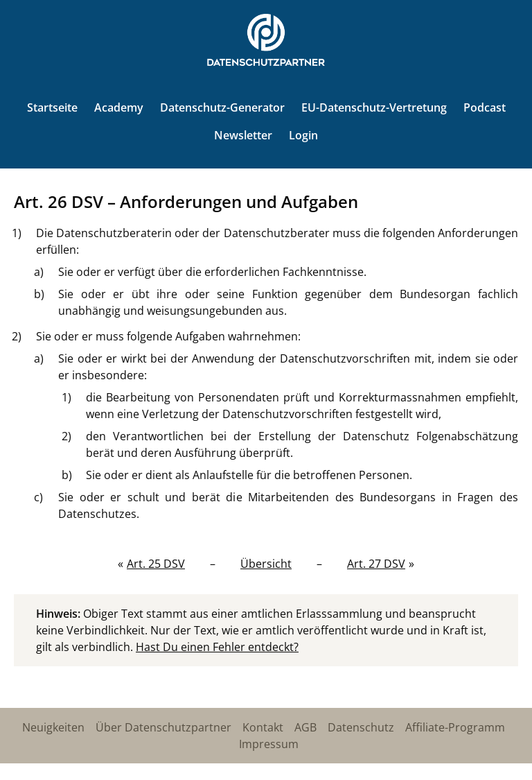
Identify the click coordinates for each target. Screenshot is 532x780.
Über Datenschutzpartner (163, 727)
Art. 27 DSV (376, 564)
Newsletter (243, 135)
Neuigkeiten (53, 727)
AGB (305, 727)
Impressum (269, 744)
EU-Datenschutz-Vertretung (374, 107)
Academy (119, 107)
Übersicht (266, 564)
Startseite (52, 107)
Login (303, 135)
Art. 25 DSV (156, 564)
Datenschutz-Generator (222, 107)
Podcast (485, 107)
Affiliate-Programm (455, 727)
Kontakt (263, 727)
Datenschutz (361, 727)
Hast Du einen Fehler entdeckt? (217, 647)
